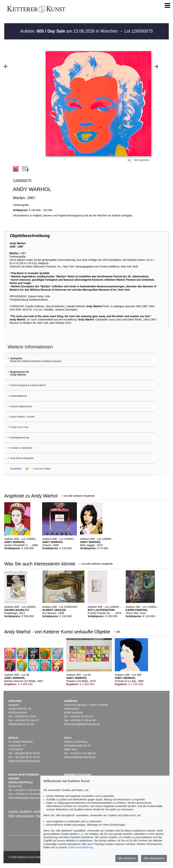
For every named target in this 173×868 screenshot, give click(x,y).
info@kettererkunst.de (21, 724)
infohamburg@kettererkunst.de (82, 724)
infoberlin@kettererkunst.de (24, 761)
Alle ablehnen (127, 858)
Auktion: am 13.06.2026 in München (70, 31)
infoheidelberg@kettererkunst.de (27, 798)
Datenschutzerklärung (80, 847)
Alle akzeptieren (154, 858)
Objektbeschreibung (30, 236)
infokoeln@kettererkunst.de (80, 757)
